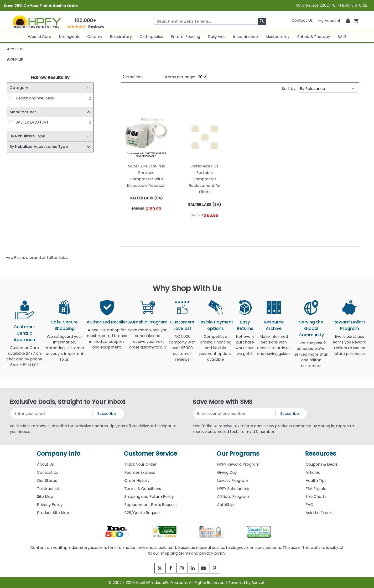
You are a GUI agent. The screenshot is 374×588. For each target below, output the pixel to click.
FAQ (309, 505)
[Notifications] (348, 20)
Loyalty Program (233, 481)
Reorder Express (140, 472)
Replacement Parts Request (151, 505)
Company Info (58, 454)
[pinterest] (220, 568)
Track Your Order (140, 464)
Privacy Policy (50, 505)
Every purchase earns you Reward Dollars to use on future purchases (350, 348)
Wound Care (40, 37)
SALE (342, 37)
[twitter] (154, 568)
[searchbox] (210, 21)
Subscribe (107, 414)
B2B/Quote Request (143, 513)
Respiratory (121, 37)
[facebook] (167, 568)
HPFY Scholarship (233, 489)
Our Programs (238, 454)
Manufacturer (23, 112)
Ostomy (95, 37)
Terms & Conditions (143, 489)
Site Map (45, 497)
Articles (313, 472)
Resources (321, 454)
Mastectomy (278, 37)
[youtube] (207, 568)
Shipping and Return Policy (149, 497)
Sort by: (289, 89)
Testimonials (49, 489)
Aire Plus (15, 59)
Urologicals (69, 37)
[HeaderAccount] (329, 20)
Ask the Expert (319, 513)
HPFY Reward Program (238, 464)
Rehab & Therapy (314, 37)
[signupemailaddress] (52, 414)
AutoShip (225, 505)
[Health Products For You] (37, 21)
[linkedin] (194, 568)
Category (19, 88)
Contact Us (302, 20)
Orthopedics (151, 37)
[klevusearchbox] (262, 21)
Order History (137, 481)
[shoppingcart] (356, 20)
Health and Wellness (35, 98)
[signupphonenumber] (235, 414)
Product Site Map (53, 513)
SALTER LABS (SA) (32, 122)
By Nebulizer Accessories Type (39, 147)
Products (132, 77)
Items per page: (180, 77)
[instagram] (180, 568)
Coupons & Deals (322, 464)
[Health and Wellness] (11, 98)
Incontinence (245, 37)
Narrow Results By (50, 77)
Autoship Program (148, 322)
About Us (45, 464)
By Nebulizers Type (27, 136)
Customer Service (151, 454)
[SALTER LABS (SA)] (11, 122)
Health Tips (316, 481)
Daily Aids (217, 37)
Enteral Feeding (185, 37)
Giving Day (227, 472)
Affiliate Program (233, 497)
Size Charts (316, 497)
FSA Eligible (316, 489)
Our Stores (47, 481)
